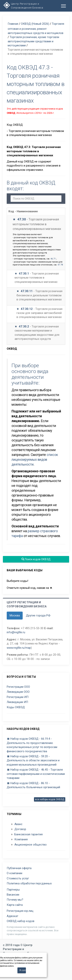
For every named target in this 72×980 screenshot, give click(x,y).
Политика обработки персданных (29, 883)
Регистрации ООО (18, 687)
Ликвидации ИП (17, 702)
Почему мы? (15, 900)
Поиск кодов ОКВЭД (36, 559)
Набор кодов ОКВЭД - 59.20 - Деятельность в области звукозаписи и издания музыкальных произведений (33, 760)
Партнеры (13, 890)
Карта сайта (15, 905)
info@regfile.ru (16, 632)
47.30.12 (27, 309)
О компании (14, 873)
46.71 (53, 259)
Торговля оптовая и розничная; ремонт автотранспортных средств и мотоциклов (36, 28)
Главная (13, 24)
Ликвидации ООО (18, 692)
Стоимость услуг (18, 878)
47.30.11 (27, 291)
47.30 (22, 219)
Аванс (18, 824)
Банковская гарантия (29, 834)
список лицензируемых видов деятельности (35, 460)
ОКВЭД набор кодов (21, 921)
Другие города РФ (38, 615)
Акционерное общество (31, 845)
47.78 (60, 265)
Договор (20, 829)
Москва (15, 615)
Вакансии (13, 895)
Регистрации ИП (18, 697)
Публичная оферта (19, 868)
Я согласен (23, 970)
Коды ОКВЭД (16, 707)
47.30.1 (24, 274)
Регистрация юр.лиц (20, 911)
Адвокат (12, 916)
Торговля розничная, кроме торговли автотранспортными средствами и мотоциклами (33, 41)
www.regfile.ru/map (19, 648)
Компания (21, 839)
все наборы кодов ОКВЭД (50, 799)
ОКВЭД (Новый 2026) (35, 24)
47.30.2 (24, 326)
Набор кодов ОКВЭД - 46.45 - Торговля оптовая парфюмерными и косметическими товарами (36, 774)
